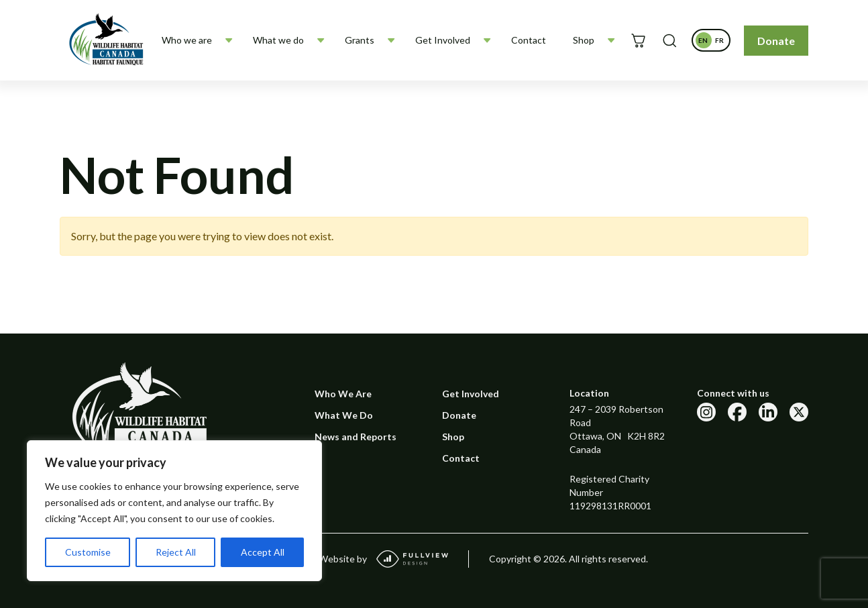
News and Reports (356, 437)
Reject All (176, 552)
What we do (278, 40)
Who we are (187, 40)
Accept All (263, 552)
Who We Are (343, 394)
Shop (584, 40)
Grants (360, 40)
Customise (88, 552)
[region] (174, 511)
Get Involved (443, 40)
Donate (776, 41)
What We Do (344, 415)
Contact (529, 40)
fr (721, 43)
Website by (383, 559)
